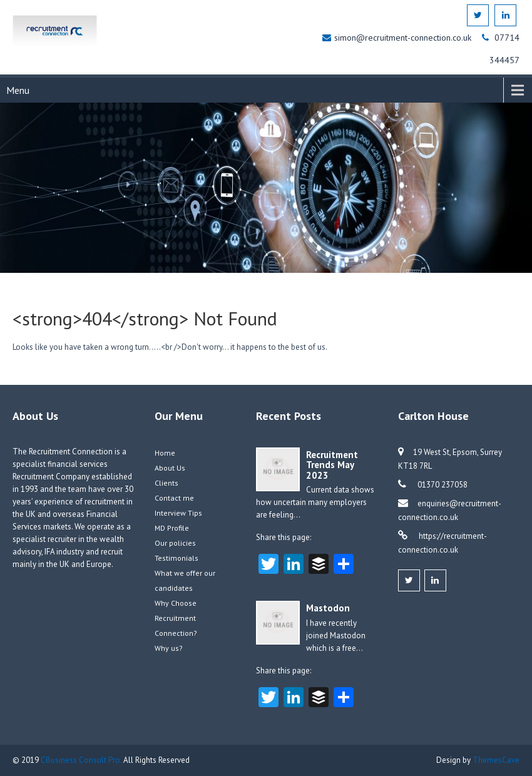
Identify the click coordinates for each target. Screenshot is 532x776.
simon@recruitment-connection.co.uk (404, 38)
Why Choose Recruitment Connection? (176, 618)
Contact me (174, 498)
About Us (170, 468)
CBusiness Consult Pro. (82, 760)
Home (165, 453)
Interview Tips (178, 513)
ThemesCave (496, 760)
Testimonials (176, 558)
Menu (18, 90)
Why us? (169, 648)
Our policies (175, 543)
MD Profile (172, 528)
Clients (166, 483)
